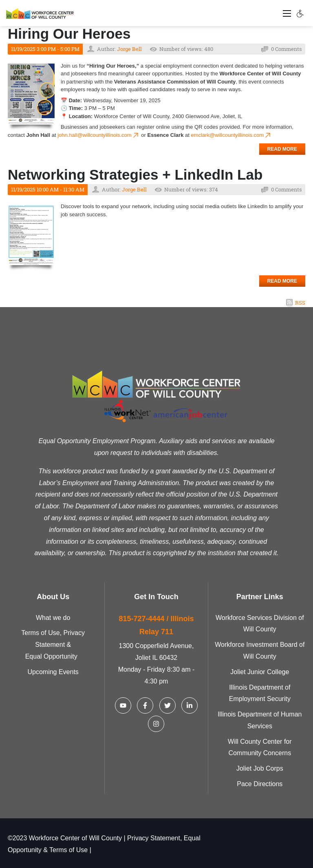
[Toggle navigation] (287, 13)
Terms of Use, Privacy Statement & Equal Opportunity (53, 645)
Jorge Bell (129, 49)
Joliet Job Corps (260, 768)
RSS (300, 303)
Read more (282, 149)
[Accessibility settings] (300, 13)
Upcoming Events (53, 672)
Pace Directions (260, 784)
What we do (53, 618)
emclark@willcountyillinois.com (231, 135)
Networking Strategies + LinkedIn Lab (135, 175)
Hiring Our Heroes (69, 34)
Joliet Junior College (260, 672)
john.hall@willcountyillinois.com (99, 135)
